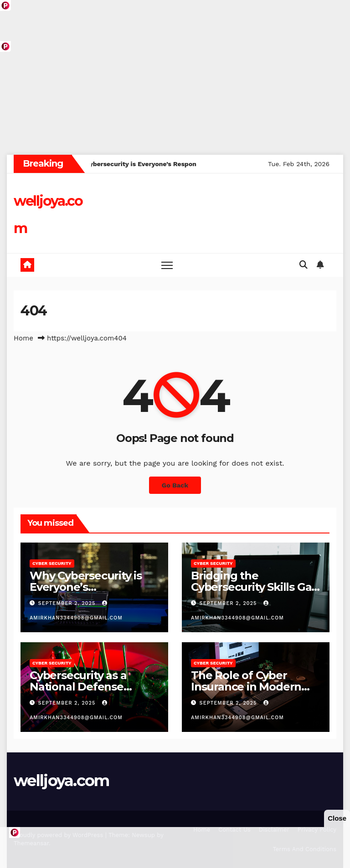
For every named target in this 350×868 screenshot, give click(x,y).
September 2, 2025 (68, 603)
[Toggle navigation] (167, 265)
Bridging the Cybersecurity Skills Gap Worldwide (255, 587)
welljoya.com (62, 781)
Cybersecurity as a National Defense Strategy (78, 687)
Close (337, 818)
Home (23, 338)
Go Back (175, 485)
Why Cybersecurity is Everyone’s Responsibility (86, 587)
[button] (304, 265)
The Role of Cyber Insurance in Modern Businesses (246, 687)
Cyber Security (52, 563)
